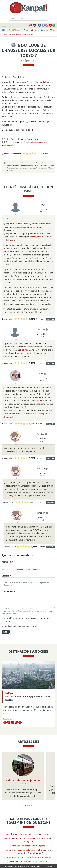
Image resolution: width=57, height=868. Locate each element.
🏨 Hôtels (35, 30)
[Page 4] (31, 805)
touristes (38, 401)
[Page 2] (28, 805)
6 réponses (28, 61)
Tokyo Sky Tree (11, 496)
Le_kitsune (40, 329)
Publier (6, 632)
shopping (8, 417)
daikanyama (36, 237)
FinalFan (10, 139)
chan (22, 77)
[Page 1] (26, 805)
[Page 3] (29, 805)
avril (42, 82)
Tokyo (47, 82)
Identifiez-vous (20, 569)
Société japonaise (15, 34)
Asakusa (42, 482)
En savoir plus (48, 866)
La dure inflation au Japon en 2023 (23, 782)
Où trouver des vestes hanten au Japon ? (28, 846)
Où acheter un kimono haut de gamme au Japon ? (28, 857)
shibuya (48, 237)
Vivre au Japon (28, 34)
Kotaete (4, 34)
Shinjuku (26, 350)
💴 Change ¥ (17, 30)
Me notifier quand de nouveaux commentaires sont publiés (27, 620)
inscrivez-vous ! (36, 569)
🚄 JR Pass (44, 30)
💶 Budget (6, 30)
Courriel (6, 576)
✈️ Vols (26, 30)
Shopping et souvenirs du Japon (36, 142)
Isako (41, 374)
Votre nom (7, 562)
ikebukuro (10, 240)
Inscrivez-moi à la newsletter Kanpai (20, 626)
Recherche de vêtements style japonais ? (28, 861)
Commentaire (9, 591)
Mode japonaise (8, 145)
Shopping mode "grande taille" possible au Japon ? (28, 834)
